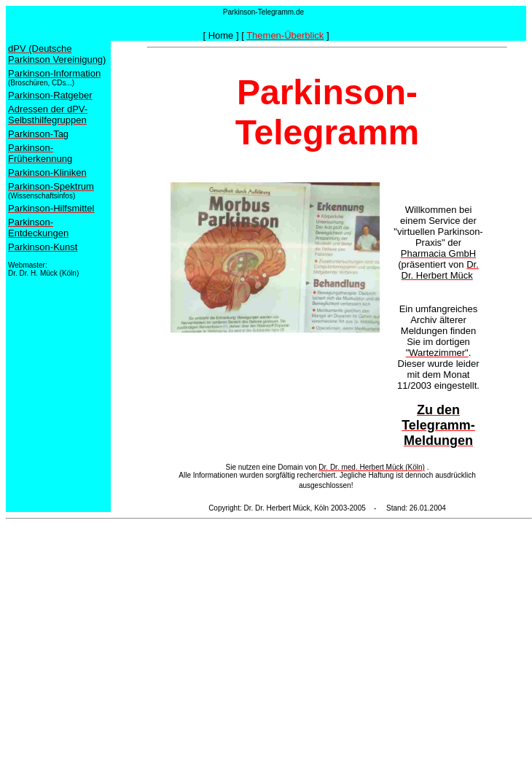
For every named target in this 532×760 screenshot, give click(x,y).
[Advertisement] (269, 627)
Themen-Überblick (285, 35)
